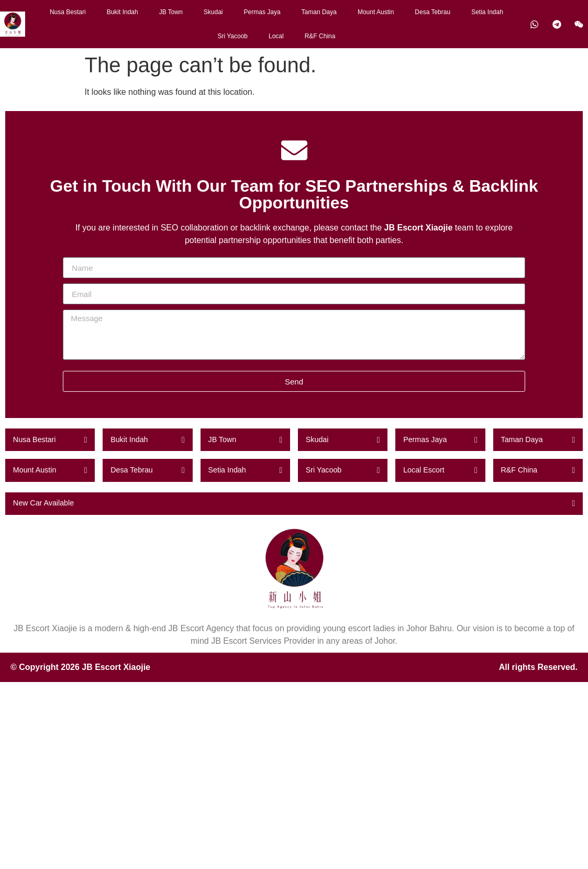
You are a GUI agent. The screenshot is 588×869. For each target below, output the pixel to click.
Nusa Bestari (68, 12)
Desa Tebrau (432, 12)
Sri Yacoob (232, 36)
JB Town (171, 12)
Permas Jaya (262, 12)
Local (276, 36)
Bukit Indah (123, 12)
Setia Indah (487, 12)
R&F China (320, 36)
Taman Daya (319, 12)
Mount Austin (376, 12)
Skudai (213, 12)
